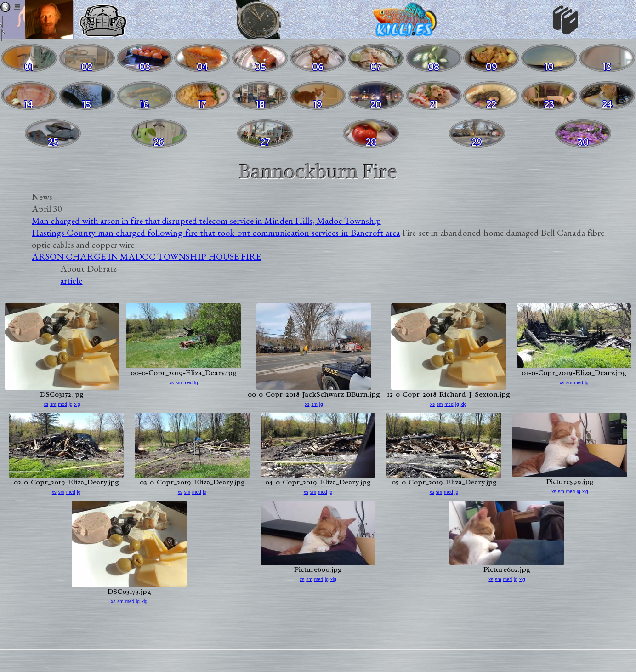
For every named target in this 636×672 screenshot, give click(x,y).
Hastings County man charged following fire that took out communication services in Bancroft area (216, 233)
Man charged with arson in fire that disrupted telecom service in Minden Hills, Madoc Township (206, 221)
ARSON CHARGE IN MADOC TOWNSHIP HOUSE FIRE (146, 256)
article (71, 280)
